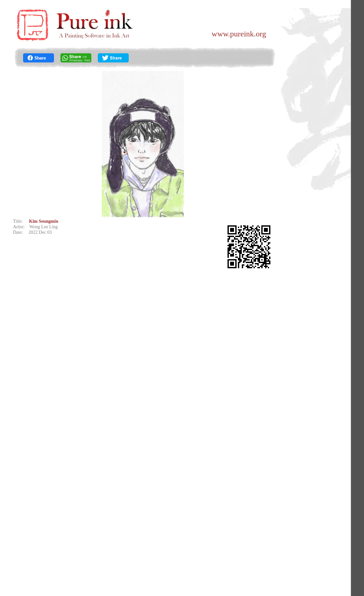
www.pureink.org (239, 34)
